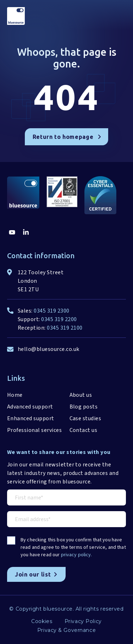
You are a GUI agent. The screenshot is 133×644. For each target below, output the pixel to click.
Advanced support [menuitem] (30, 407)
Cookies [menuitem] (42, 621)
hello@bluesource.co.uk (49, 349)
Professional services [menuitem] (34, 430)
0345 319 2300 (51, 311)
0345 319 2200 (59, 319)
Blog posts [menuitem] (84, 407)
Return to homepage (67, 137)
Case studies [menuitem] (85, 418)
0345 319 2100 (65, 328)
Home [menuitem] (15, 395)
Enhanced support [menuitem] (31, 418)
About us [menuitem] (81, 395)
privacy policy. (77, 555)
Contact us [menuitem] (84, 430)
